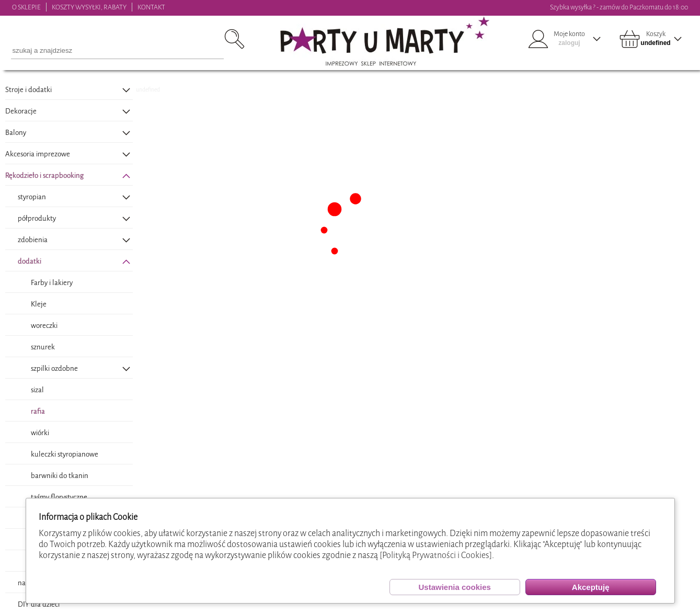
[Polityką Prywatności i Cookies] (436, 555)
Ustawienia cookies (454, 587)
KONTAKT (151, 7)
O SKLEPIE (26, 7)
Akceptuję (591, 587)
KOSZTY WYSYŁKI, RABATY (89, 7)
